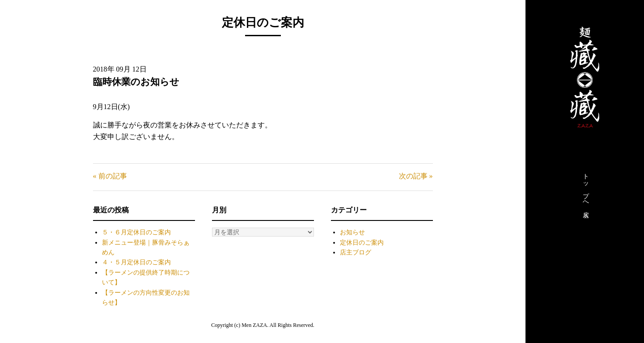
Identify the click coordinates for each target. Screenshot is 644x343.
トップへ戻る (586, 194)
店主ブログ (356, 252)
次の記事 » (416, 176)
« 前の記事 (110, 176)
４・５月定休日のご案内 (136, 262)
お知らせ (352, 232)
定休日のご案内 (362, 243)
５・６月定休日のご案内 (136, 232)
